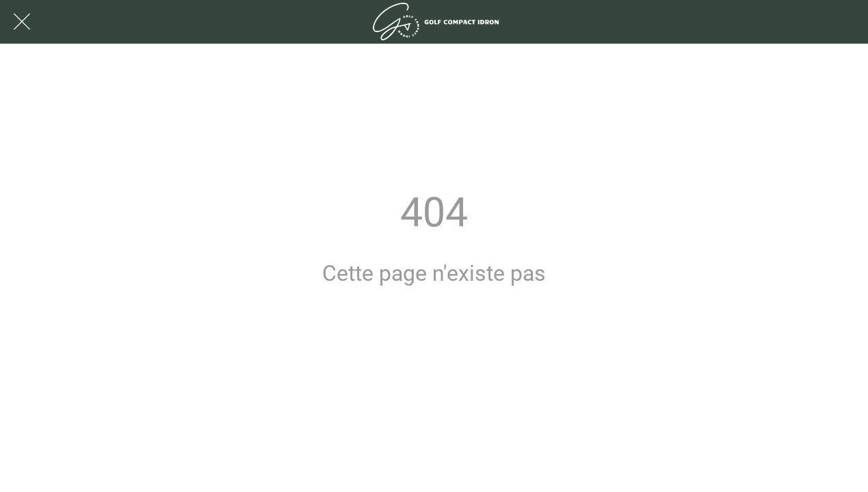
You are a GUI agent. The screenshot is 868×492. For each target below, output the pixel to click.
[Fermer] (22, 22)
